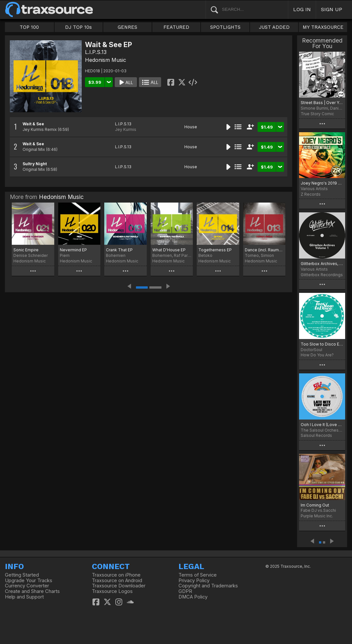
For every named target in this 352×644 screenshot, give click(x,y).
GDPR (185, 591)
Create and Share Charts (32, 591)
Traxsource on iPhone (116, 575)
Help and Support (24, 597)
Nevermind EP (73, 250)
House (191, 127)
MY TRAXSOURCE (323, 27)
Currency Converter (27, 586)
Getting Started (22, 575)
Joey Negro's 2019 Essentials (322, 183)
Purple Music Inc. (317, 516)
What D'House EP (169, 250)
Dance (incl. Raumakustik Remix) (264, 250)
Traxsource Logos (112, 591)
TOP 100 (29, 27)
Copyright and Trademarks (208, 586)
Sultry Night (35, 164)
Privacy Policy (194, 581)
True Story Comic (317, 114)
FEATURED (176, 27)
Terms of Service (198, 575)
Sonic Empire (26, 250)
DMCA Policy (193, 597)
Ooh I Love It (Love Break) (322, 425)
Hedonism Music (106, 60)
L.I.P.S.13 (96, 52)
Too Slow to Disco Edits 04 (322, 344)
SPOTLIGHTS (225, 27)
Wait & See (33, 124)
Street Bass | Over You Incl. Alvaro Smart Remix (322, 103)
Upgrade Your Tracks (29, 581)
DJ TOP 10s (78, 27)
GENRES (127, 27)
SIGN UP (332, 9)
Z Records (311, 194)
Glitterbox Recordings (322, 275)
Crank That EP (119, 250)
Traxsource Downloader (119, 586)
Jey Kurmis (126, 129)
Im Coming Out (315, 505)
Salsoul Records (316, 435)
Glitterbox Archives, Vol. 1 (322, 264)
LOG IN (302, 9)
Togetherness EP (215, 250)
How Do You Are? (317, 355)
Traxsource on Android (117, 581)
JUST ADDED (274, 27)
